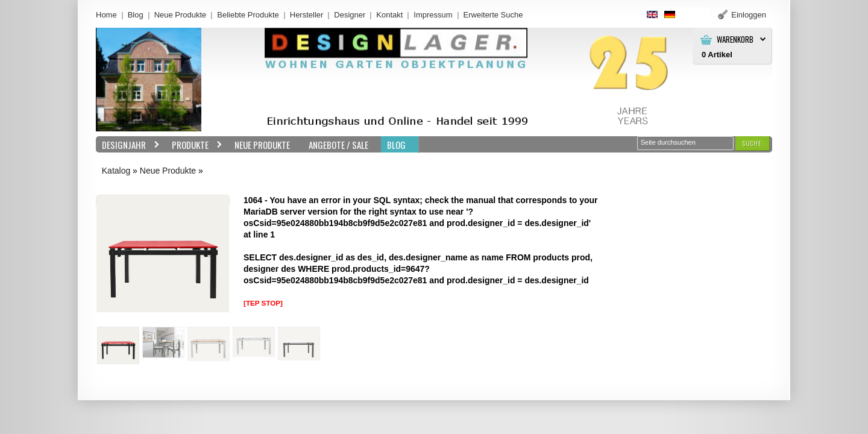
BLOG (396, 145)
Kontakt (389, 15)
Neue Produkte (181, 15)
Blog (136, 15)
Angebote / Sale (338, 145)
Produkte (194, 145)
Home (106, 15)
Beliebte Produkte (248, 15)
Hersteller (307, 15)
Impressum (433, 15)
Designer (350, 15)
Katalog (116, 171)
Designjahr (128, 145)
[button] (752, 143)
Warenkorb (735, 39)
